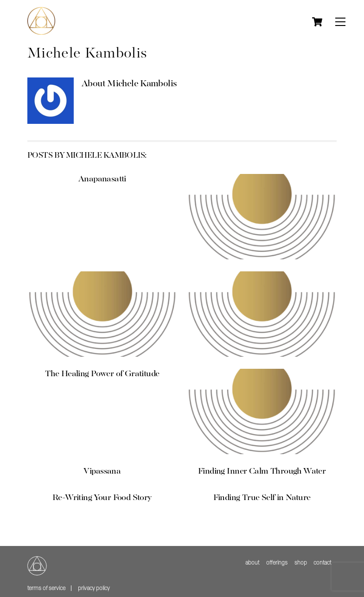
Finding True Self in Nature (262, 498)
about (252, 562)
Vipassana (102, 471)
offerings (277, 562)
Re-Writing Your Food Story (102, 498)
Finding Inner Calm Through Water (262, 471)
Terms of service (46, 588)
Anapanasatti (102, 179)
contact (322, 562)
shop (301, 562)
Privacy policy (94, 588)
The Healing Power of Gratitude (102, 374)
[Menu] (340, 22)
